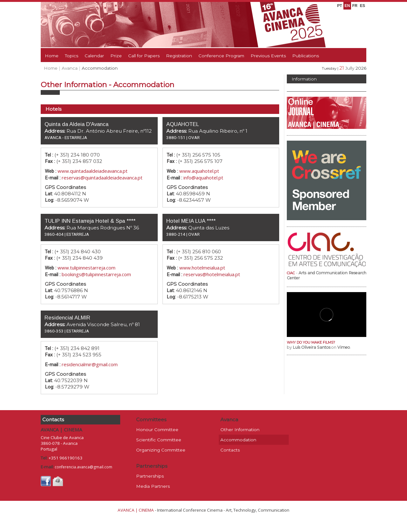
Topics (72, 56)
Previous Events (268, 56)
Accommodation (238, 440)
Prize (116, 56)
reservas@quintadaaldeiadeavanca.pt (102, 178)
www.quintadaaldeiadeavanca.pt (93, 171)
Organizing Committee (161, 450)
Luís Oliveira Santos (312, 347)
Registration (179, 56)
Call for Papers (144, 56)
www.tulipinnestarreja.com (86, 268)
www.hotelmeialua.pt (202, 268)
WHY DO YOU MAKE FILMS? (311, 342)
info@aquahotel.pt (203, 178)
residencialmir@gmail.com (90, 364)
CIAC (291, 273)
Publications (306, 56)
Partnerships (150, 476)
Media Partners (153, 486)
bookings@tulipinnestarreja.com (96, 274)
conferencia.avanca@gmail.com (83, 467)
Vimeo (344, 347)
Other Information (240, 430)
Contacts (230, 450)
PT (340, 6)
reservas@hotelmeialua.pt (212, 274)
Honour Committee (157, 430)
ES (362, 6)
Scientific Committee (159, 440)
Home (52, 56)
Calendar (94, 56)
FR (355, 6)
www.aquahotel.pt (199, 171)
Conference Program (221, 56)
